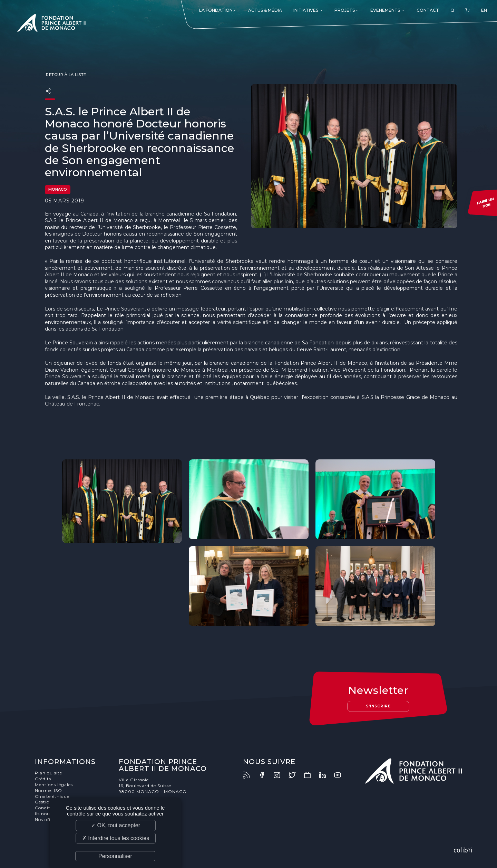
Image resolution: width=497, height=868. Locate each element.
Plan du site (48, 773)
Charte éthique (52, 796)
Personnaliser (115, 856)
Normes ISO (48, 790)
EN (484, 10)
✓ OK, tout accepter (116, 825)
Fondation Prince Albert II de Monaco (52, 24)
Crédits (43, 779)
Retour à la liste (66, 75)
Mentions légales (54, 785)
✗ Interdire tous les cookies (116, 838)
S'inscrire (378, 706)
